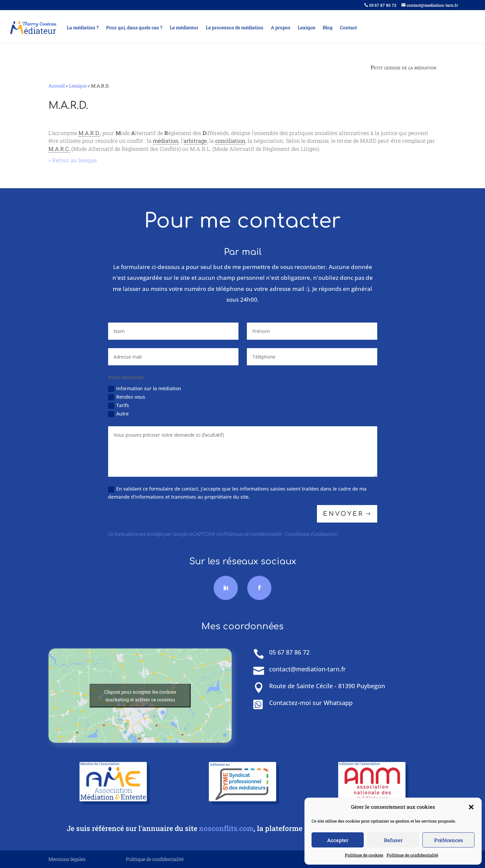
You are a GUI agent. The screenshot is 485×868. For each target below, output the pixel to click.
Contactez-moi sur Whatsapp (311, 703)
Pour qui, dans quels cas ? (134, 27)
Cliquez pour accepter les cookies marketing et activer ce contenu (140, 696)
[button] (471, 807)
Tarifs (124, 406)
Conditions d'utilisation (310, 534)
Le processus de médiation (235, 27)
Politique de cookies (364, 855)
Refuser (393, 840)
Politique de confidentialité (412, 855)
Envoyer (344, 516)
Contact (348, 27)
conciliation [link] (230, 141)
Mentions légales (67, 859)
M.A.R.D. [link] (89, 133)
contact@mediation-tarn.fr (430, 5)
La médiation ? (83, 27)
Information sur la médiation (149, 390)
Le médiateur (184, 27)
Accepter (338, 840)
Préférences (449, 840)
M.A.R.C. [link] (59, 149)
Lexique (306, 27)
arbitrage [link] (195, 141)
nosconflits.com (226, 828)
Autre (124, 414)
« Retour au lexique (73, 160)
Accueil (57, 86)
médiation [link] (166, 141)
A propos (281, 27)
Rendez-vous (132, 398)
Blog (328, 27)
